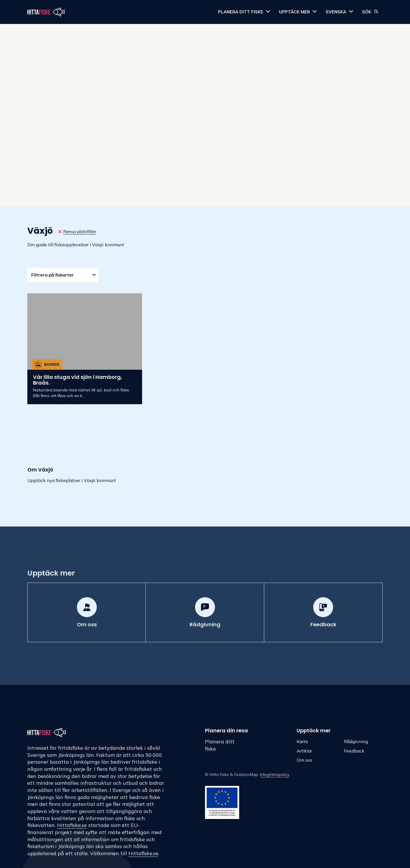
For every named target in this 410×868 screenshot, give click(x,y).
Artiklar (304, 751)
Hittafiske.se (72, 825)
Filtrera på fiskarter (53, 275)
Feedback (354, 751)
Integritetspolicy (274, 775)
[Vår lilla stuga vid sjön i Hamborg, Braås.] (85, 349)
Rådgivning (356, 741)
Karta (302, 741)
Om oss (305, 760)
